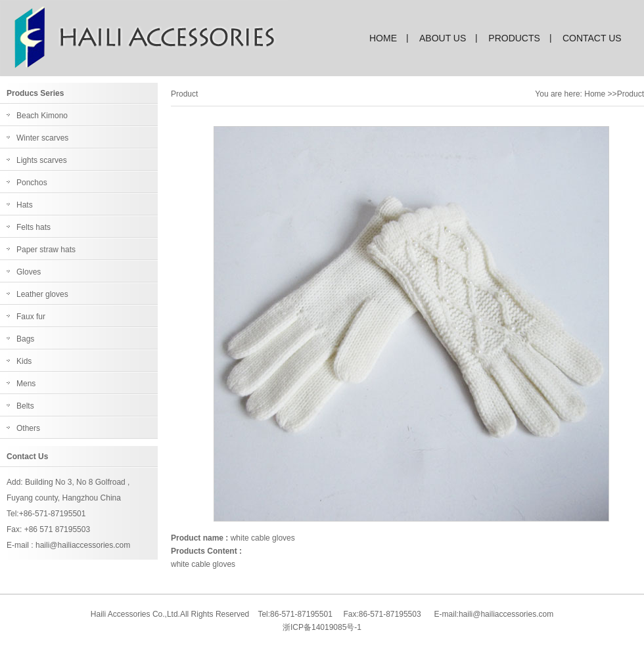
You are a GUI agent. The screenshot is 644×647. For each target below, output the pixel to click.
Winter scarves (42, 138)
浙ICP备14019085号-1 (322, 627)
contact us (592, 38)
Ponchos (32, 183)
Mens (26, 384)
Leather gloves (42, 294)
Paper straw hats (46, 250)
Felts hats (34, 227)
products (514, 38)
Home (595, 94)
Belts (25, 406)
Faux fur (31, 317)
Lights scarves (42, 160)
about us (443, 38)
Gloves (29, 272)
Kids (24, 361)
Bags (25, 339)
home (383, 38)
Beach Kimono (42, 116)
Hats (25, 205)
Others (28, 428)
